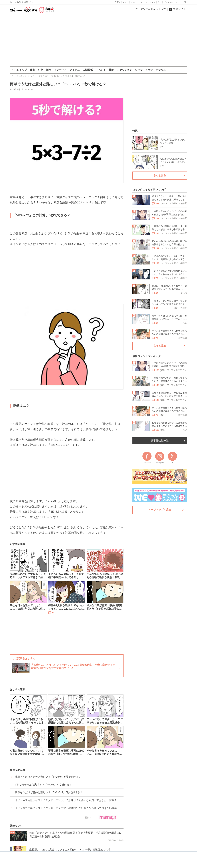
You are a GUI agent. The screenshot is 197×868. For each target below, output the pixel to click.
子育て (118, 2)
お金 (40, 70)
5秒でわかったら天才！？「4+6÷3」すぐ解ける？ (43, 785)
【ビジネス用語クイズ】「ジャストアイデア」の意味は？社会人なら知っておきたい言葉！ (67, 808)
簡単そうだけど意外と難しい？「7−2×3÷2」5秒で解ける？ (49, 792)
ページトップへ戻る (160, 510)
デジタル (161, 70)
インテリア (60, 70)
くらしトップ (19, 70)
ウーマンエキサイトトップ (151, 9)
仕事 (32, 70)
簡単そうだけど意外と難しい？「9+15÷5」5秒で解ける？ (48, 777)
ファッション (124, 70)
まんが (153, 2)
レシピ (133, 2)
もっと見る (160, 175)
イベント (101, 70)
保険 (48, 70)
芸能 (111, 70)
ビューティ (143, 2)
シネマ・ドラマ (144, 70)
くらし (126, 2)
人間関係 (88, 70)
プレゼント (168, 2)
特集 (135, 131)
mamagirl (30, 89)
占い (160, 2)
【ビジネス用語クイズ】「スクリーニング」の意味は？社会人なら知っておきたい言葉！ (66, 800)
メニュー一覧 (181, 2)
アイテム (75, 70)
